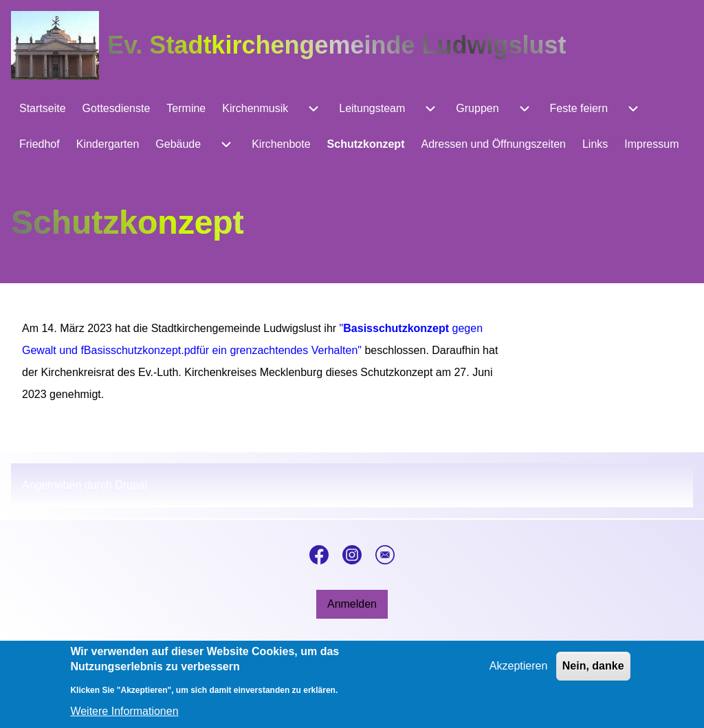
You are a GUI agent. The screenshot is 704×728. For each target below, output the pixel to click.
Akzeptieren (519, 673)
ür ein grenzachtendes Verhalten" (280, 350)
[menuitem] (43, 109)
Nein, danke (593, 673)
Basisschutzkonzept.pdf (142, 350)
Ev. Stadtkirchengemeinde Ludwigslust (337, 45)
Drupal (131, 485)
